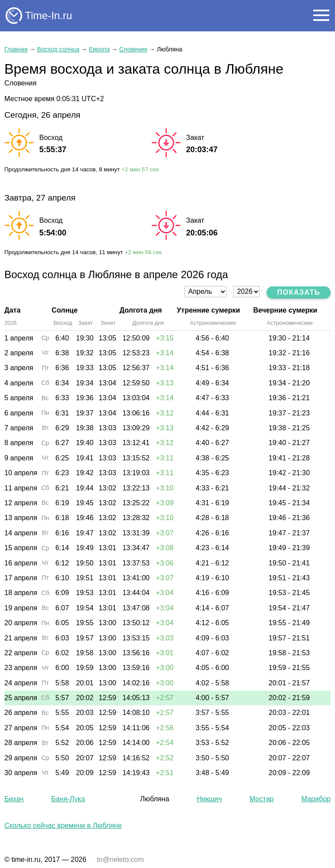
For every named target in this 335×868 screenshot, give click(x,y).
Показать (299, 292)
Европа (99, 49)
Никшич (209, 799)
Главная (16, 49)
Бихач (14, 799)
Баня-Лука (68, 799)
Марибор (316, 799)
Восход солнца (58, 49)
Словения (133, 49)
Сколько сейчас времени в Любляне (63, 825)
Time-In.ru (48, 15)
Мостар (262, 799)
